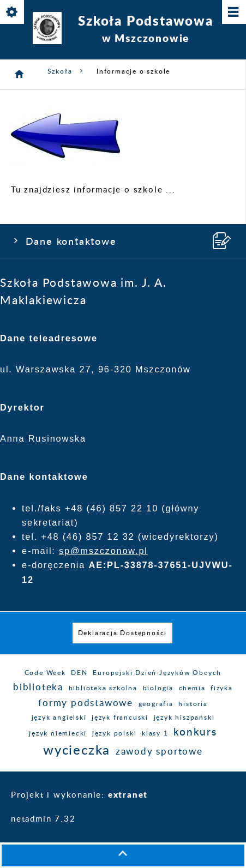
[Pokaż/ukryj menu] (233, 13)
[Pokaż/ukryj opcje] (13, 13)
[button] (123, 855)
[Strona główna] (20, 74)
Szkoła (67, 71)
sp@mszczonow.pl (103, 551)
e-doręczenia (53, 565)
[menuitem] (123, 633)
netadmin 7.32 (43, 819)
